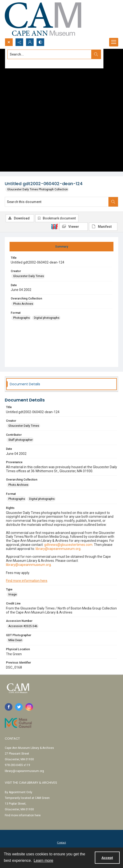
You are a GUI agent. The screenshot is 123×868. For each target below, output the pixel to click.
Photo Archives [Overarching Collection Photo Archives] (23, 304)
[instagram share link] (29, 707)
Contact (61, 843)
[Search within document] (113, 202)
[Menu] (114, 42)
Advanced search (19, 63)
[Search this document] (57, 202)
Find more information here (27, 581)
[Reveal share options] (19, 42)
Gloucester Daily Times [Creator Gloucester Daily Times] (29, 276)
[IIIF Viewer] (74, 227)
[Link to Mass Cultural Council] (18, 723)
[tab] (61, 247)
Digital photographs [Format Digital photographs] (47, 318)
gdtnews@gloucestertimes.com (68, 545)
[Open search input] (9, 42)
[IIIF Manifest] (103, 227)
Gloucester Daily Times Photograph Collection (37, 189)
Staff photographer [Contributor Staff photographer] (21, 440)
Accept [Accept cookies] (107, 858)
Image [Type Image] (13, 594)
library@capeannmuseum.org (58, 549)
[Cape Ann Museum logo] (43, 19)
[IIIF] (54, 226)
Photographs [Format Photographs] (21, 318)
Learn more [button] (43, 860)
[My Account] (30, 42)
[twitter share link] (19, 707)
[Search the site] (50, 54)
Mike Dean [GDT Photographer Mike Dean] (15, 640)
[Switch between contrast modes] (40, 42)
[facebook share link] (9, 707)
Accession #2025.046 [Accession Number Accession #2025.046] (23, 626)
